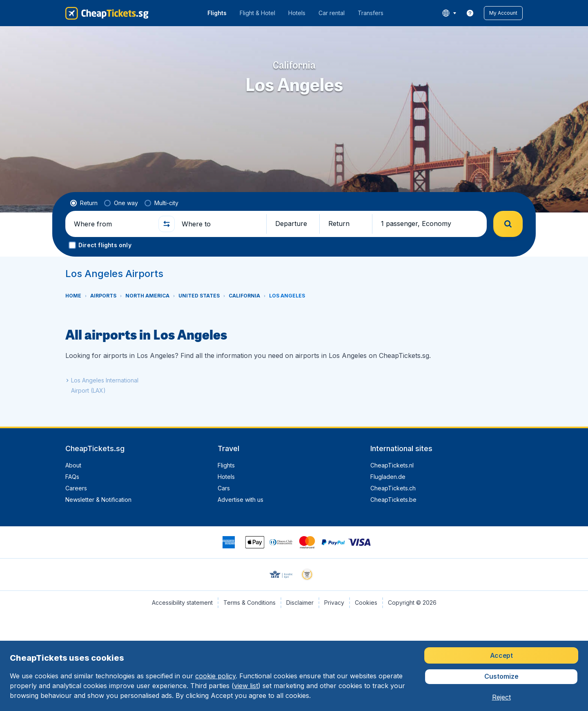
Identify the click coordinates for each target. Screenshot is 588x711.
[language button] (449, 13)
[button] (503, 13)
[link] (470, 13)
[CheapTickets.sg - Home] (107, 13)
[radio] (84, 203)
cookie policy (215, 676)
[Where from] (113, 224)
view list (246, 686)
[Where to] (220, 224)
